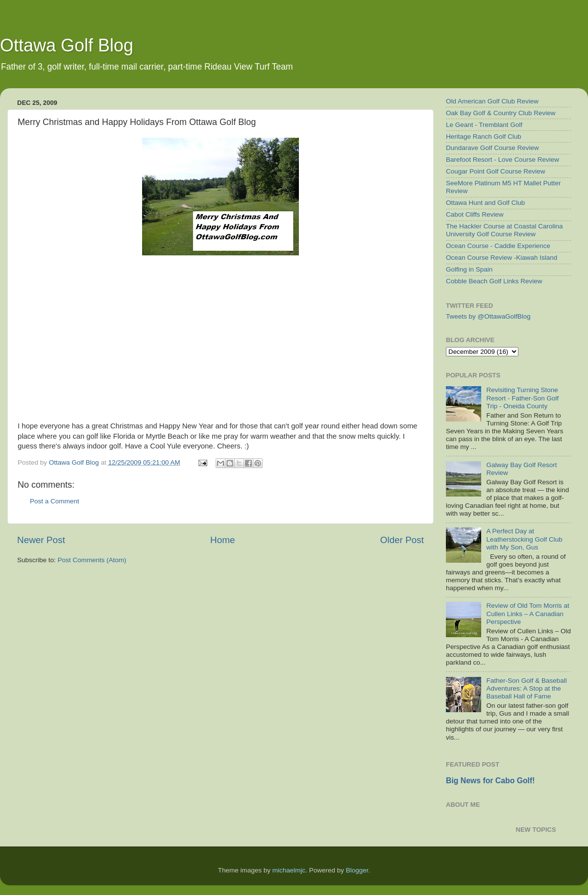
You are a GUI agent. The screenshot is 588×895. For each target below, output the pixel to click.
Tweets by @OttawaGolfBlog (488, 316)
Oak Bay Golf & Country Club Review (501, 113)
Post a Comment (55, 501)
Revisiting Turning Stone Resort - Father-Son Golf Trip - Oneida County (522, 398)
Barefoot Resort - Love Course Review (502, 160)
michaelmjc (289, 870)
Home (222, 540)
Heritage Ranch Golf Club (484, 137)
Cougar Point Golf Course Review (496, 171)
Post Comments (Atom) (92, 560)
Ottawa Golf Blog (67, 45)
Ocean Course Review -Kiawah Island (502, 258)
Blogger (357, 870)
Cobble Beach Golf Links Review (494, 281)
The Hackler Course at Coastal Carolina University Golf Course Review (504, 230)
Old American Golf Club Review (492, 101)
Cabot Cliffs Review (475, 214)
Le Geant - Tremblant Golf (484, 125)
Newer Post (41, 540)
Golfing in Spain (469, 269)
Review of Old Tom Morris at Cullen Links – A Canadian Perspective (527, 613)
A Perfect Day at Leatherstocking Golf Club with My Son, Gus (524, 539)
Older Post (402, 540)
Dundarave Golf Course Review (492, 148)
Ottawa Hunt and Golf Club (485, 203)
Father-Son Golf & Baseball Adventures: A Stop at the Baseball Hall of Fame (526, 688)
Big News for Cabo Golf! (490, 781)
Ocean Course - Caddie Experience (498, 246)
